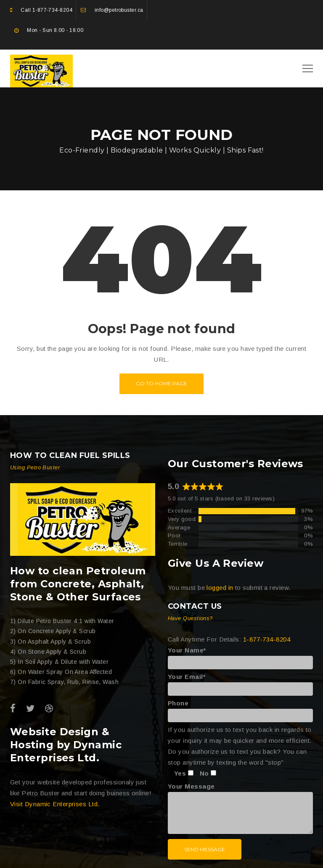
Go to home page (161, 383)
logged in (220, 588)
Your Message (240, 809)
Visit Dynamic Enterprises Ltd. (55, 804)
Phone (240, 709)
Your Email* (240, 683)
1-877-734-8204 (52, 10)
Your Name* (240, 656)
